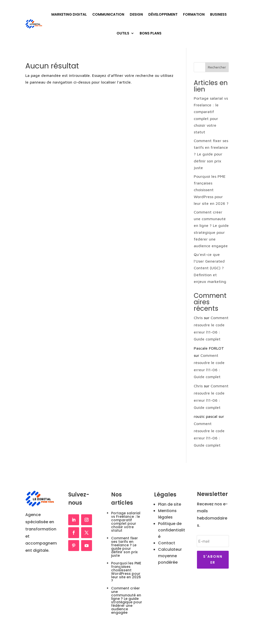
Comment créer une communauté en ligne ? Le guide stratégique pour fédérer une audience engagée (127, 600)
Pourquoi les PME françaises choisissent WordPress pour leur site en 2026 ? (211, 190)
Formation (194, 14)
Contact (167, 543)
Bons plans (151, 33)
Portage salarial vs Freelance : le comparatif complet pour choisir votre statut (126, 522)
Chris (198, 318)
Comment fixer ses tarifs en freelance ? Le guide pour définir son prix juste (211, 154)
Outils (123, 33)
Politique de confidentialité (172, 530)
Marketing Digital (69, 14)
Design (136, 14)
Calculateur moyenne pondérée (170, 556)
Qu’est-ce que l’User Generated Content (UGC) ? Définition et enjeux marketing (210, 268)
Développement (163, 14)
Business (218, 14)
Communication (108, 14)
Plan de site (170, 504)
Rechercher (217, 67)
